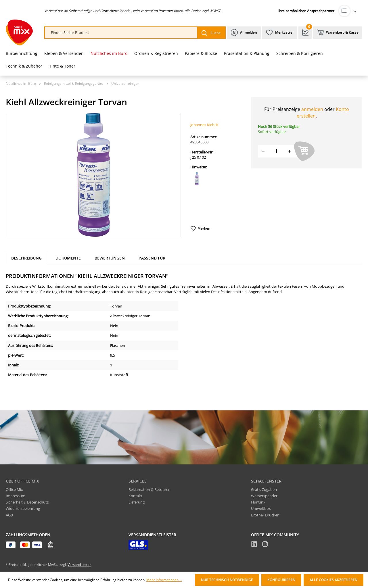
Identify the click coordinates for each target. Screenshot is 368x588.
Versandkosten (79, 565)
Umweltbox (261, 508)
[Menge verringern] (263, 151)
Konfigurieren (281, 580)
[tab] (26, 258)
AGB (9, 515)
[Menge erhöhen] (290, 151)
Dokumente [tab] (68, 258)
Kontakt (135, 496)
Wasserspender (264, 496)
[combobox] (121, 33)
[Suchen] (211, 33)
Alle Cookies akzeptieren (333, 580)
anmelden (312, 109)
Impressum (16, 496)
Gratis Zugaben (264, 489)
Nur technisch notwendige (227, 580)
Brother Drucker (265, 515)
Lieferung (137, 502)
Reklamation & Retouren (149, 489)
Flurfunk (258, 502)
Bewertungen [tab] (110, 258)
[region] (93, 175)
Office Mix (14, 489)
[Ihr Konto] (349, 11)
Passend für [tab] (152, 258)
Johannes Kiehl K (204, 125)
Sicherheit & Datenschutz (27, 502)
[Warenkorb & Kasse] (338, 33)
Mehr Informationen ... (164, 580)
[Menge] (276, 151)
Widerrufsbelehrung (23, 508)
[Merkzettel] (280, 33)
